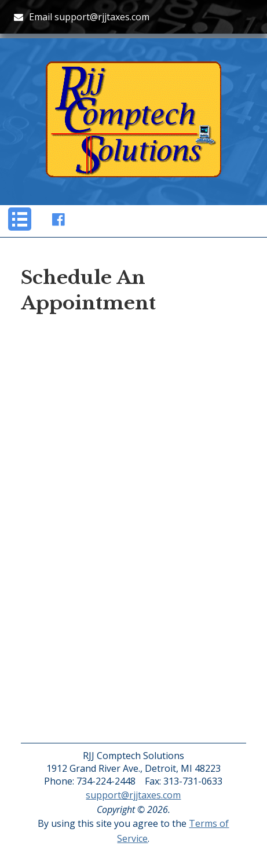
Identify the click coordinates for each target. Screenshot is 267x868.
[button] (20, 219)
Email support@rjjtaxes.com (82, 17)
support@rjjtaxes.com (133, 795)
